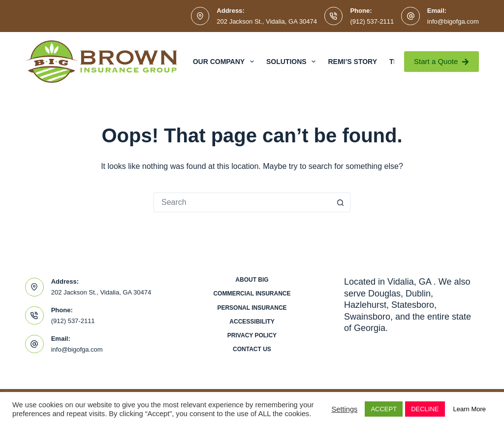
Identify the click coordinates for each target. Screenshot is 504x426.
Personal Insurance (252, 308)
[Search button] (341, 202)
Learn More (470, 409)
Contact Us (252, 349)
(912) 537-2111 (372, 21)
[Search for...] (242, 202)
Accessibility (252, 322)
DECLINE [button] (425, 409)
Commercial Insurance (252, 294)
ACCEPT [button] (384, 409)
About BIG (252, 280)
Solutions (293, 62)
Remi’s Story (352, 62)
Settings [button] (344, 409)
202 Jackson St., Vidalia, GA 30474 (267, 21)
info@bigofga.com (453, 21)
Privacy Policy (252, 335)
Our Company (225, 62)
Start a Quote (441, 61)
